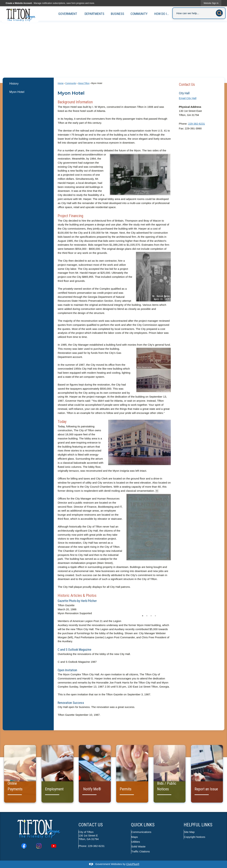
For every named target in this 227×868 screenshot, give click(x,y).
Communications (141, 832)
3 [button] (151, 615)
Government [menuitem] (68, 14)
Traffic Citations (141, 851)
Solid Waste (139, 846)
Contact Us (187, 84)
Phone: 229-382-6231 (92, 846)
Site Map (189, 832)
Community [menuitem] (139, 14)
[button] (220, 12)
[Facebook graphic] (24, 846)
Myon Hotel (17, 92)
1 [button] (143, 615)
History (14, 84)
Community (71, 83)
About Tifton (84, 83)
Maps (135, 837)
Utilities (136, 842)
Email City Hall (188, 98)
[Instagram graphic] (39, 846)
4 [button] (155, 615)
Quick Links (143, 825)
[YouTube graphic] (54, 846)
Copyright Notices (195, 837)
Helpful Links (198, 825)
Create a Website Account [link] (19, 3)
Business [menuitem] (117, 14)
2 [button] (147, 615)
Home (60, 83)
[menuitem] (28, 84)
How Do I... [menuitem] (162, 14)
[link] (211, 3)
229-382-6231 (197, 124)
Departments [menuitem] (94, 14)
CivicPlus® (133, 864)
